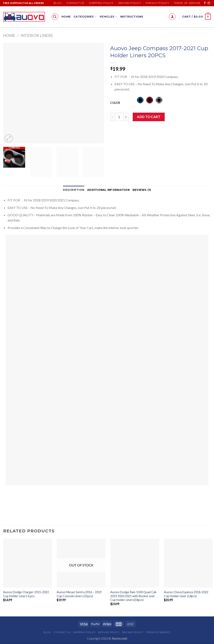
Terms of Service (187, 3)
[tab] (74, 190)
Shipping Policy (101, 3)
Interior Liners (37, 36)
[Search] (55, 17)
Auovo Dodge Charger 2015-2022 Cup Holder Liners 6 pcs (26, 594)
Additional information (108, 190)
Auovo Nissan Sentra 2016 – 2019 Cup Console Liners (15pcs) (79, 594)
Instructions (132, 17)
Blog (58, 3)
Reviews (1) (142, 190)
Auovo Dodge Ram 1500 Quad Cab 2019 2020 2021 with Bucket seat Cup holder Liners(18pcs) (133, 596)
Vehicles (108, 17)
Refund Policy (130, 3)
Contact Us (75, 3)
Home (66, 17)
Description (74, 190)
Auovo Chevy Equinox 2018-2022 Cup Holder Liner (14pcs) (186, 594)
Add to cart (149, 117)
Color (115, 103)
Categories (85, 17)
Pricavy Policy (157, 3)
